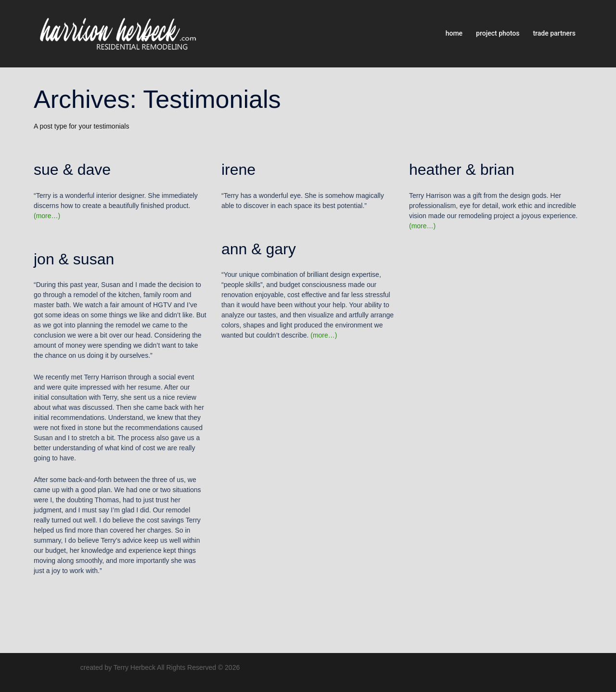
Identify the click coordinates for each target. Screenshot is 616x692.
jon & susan (74, 259)
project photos (498, 33)
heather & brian (462, 170)
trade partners (554, 33)
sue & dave (72, 170)
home (454, 33)
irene (238, 170)
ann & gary (259, 249)
